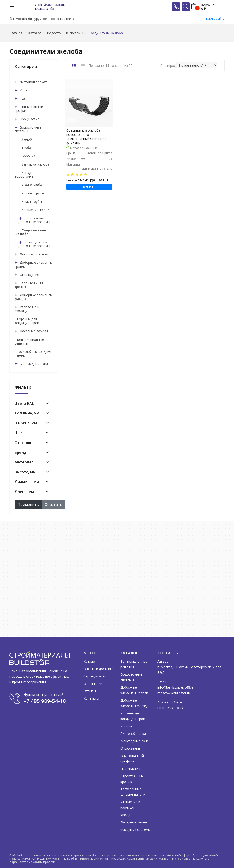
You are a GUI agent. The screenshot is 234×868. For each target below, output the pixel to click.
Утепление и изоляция (27, 309)
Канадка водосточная (25, 174)
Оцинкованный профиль (29, 109)
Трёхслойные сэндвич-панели (33, 353)
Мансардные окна (34, 364)
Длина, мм (24, 492)
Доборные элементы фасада (34, 297)
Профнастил (29, 119)
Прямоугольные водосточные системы (32, 244)
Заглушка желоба (35, 164)
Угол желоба (32, 185)
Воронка (28, 156)
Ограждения (29, 275)
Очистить (53, 505)
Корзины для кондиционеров (27, 321)
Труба (26, 148)
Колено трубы (33, 193)
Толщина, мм (27, 413)
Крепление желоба (37, 210)
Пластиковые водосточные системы (32, 220)
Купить (89, 187)
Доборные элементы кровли (34, 264)
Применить (28, 505)
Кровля (25, 90)
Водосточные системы (28, 129)
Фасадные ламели (34, 331)
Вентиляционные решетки (29, 341)
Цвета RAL (24, 403)
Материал (24, 462)
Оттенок (23, 443)
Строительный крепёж (29, 285)
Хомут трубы (32, 201)
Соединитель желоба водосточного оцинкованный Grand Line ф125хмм (86, 137)
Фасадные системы (35, 254)
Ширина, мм (26, 423)
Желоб (27, 139)
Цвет (19, 433)
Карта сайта (215, 18)
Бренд (20, 452)
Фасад (25, 98)
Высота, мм (25, 472)
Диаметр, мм (27, 482)
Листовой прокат (33, 82)
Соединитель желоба (30, 232)
